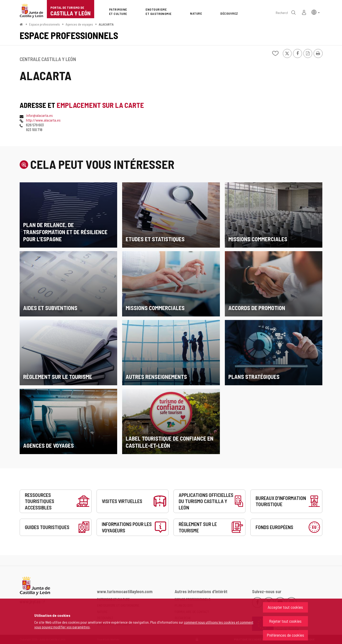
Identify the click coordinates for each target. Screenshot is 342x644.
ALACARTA (106, 24)
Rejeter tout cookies (285, 621)
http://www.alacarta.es (43, 120)
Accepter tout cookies (285, 607)
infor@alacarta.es (39, 115)
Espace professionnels (44, 24)
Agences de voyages (79, 24)
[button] (316, 12)
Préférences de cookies (285, 635)
